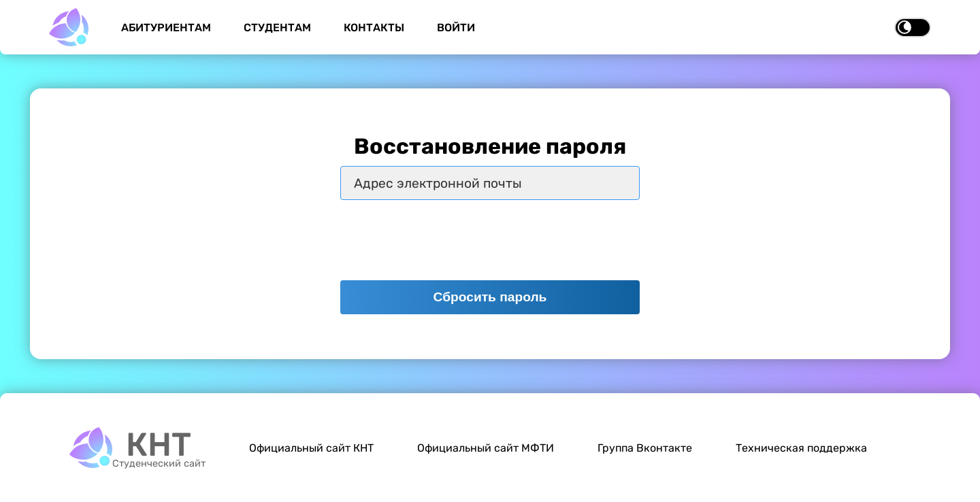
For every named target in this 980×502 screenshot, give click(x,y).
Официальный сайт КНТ (311, 448)
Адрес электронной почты (438, 183)
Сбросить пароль (490, 297)
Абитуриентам (166, 28)
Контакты (374, 28)
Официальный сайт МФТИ (486, 448)
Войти (456, 28)
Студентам (277, 28)
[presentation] (444, 240)
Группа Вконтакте (645, 448)
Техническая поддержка (801, 448)
